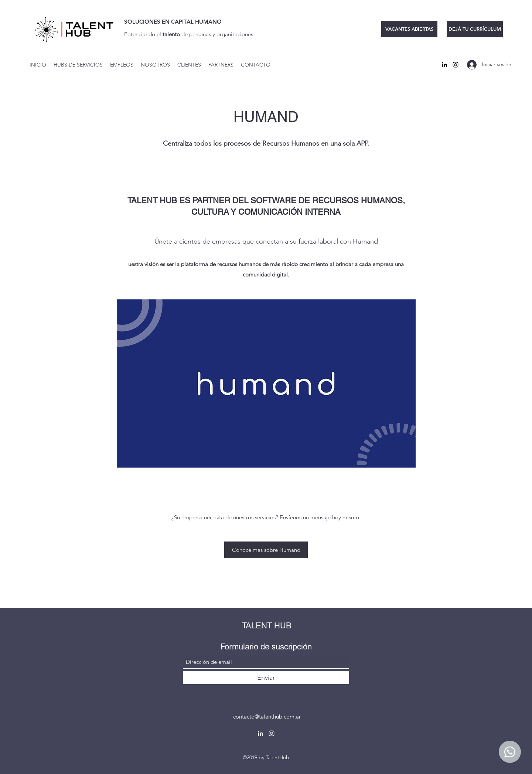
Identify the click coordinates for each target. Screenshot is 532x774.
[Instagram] (456, 65)
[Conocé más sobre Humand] (266, 550)
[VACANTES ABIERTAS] (409, 29)
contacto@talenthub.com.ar (267, 717)
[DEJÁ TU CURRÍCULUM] (475, 29)
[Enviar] (266, 678)
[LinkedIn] (444, 65)
